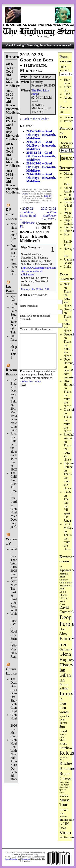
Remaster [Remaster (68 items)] (64, 757)
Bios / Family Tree (68, 240)
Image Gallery (68, 215)
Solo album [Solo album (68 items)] (65, 787)
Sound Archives (69, 190)
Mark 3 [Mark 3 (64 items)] (63, 734)
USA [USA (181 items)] (63, 828)
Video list (67, 89)
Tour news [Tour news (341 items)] (64, 807)
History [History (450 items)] (66, 665)
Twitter (68, 121)
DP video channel (12, 214)
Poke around (64, 69)
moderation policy (30, 381)
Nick (67, 284)
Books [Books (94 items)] (63, 592)
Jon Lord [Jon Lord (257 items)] (63, 729)
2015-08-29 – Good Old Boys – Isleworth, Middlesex (41, 145)
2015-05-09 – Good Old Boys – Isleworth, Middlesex (41, 135)
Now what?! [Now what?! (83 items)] (63, 738)
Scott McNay (68, 526)
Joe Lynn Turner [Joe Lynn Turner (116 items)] (64, 719)
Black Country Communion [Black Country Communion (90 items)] (66, 580)
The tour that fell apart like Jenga (67, 510)
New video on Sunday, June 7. (16, 233)
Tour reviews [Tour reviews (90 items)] (63, 815)
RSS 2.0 (48, 196)
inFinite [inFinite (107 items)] (64, 689)
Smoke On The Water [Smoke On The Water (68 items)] (64, 783)
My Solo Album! (16, 300)
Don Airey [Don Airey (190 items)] (63, 631)
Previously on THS (66, 145)
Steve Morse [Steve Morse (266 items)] (65, 798)
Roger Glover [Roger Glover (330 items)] (65, 776)
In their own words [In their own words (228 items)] (64, 705)
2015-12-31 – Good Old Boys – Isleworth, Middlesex (41, 156)
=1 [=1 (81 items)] (61, 567)
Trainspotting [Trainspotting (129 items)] (68, 820)
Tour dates (67, 81)
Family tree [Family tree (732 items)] (67, 641)
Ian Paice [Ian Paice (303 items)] (64, 682)
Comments (26, 859)
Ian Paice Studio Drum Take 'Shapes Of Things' (15, 320)
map (35, 94)
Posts (7, 859)
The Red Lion (40, 90)
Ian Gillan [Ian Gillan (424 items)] (65, 673)
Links (67, 267)
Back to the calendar (35, 119)
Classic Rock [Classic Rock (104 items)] (63, 600)
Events (25, 194)
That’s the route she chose (68, 299)
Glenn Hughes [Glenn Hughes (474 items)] (67, 657)
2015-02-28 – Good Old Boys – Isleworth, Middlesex (37, 63)
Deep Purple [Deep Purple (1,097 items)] (67, 621)
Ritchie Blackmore (15, 372)
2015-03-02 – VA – (49, 214)
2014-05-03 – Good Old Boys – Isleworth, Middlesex (41, 167)
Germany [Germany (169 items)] (66, 649)
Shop (67, 94)
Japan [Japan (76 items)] (62, 716)
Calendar (14, 859)
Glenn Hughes (12, 671)
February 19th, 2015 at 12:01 (35, 289)
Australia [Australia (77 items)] (64, 574)
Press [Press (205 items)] (63, 744)
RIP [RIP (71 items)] (61, 760)
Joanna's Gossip (69, 261)
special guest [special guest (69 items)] (63, 791)
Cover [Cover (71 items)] (62, 604)
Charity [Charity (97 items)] (63, 595)
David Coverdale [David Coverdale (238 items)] (67, 610)
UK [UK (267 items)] (66, 824)
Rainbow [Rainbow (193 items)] (66, 748)
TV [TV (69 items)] (61, 824)
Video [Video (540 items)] (65, 833)
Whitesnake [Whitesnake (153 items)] (67, 837)
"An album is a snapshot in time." (16, 254)
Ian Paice (10, 289)
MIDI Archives (69, 197)
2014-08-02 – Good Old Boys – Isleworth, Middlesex (41, 178)
